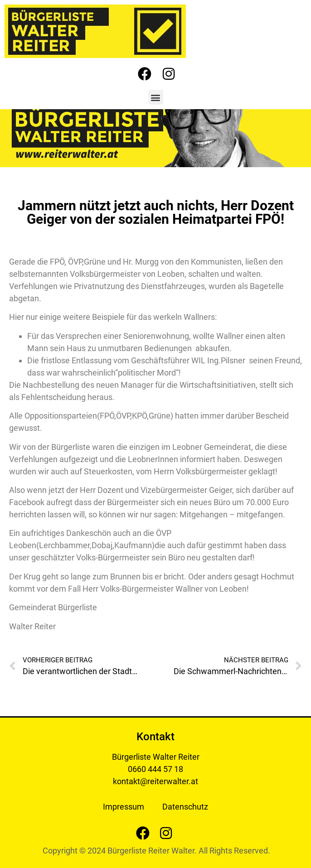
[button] (156, 97)
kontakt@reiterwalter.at (155, 781)
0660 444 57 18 (155, 769)
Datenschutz (185, 807)
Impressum (124, 807)
